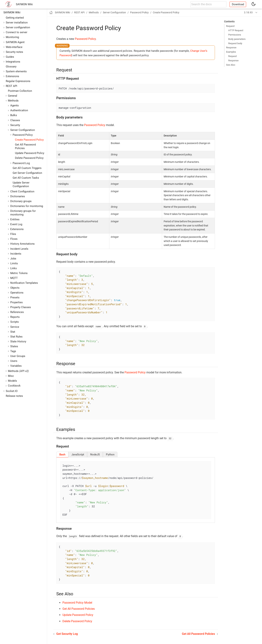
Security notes (14, 52)
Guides (10, 57)
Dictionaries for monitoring (27, 206)
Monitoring (12, 37)
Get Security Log (67, 633)
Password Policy (85, 39)
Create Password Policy (29, 140)
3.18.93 (248, 12)
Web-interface (14, 47)
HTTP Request (236, 30)
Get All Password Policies (79, 608)
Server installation (17, 23)
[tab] (62, 454)
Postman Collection (20, 91)
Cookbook (14, 386)
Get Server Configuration (27, 173)
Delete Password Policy (29, 158)
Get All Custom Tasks (26, 178)
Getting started (15, 18)
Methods (18, 371)
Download (238, 4)
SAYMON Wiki (24, 4)
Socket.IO (12, 391)
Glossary (11, 67)
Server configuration (18, 27)
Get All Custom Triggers (27, 168)
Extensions (12, 76)
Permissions (235, 35)
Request (230, 26)
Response (231, 48)
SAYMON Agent (15, 42)
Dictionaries (18, 196)
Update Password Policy (30, 153)
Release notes (14, 396)
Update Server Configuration (21, 184)
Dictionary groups (21, 201)
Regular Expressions (18, 81)
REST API (11, 86)
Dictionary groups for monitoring (23, 213)
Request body (235, 43)
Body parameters (237, 39)
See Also (231, 65)
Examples (231, 52)
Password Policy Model (77, 602)
